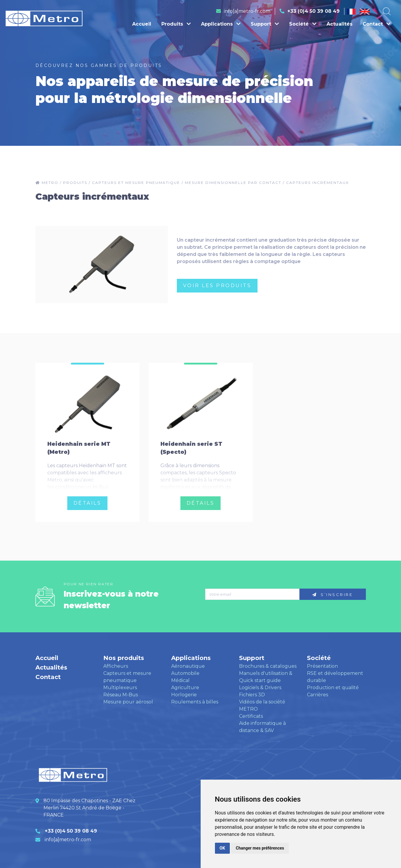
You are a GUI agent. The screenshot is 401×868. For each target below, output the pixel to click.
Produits (176, 24)
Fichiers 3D (252, 695)
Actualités (340, 24)
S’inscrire (333, 595)
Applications (221, 24)
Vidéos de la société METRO (262, 705)
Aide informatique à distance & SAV (262, 727)
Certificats (251, 716)
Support (265, 24)
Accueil (142, 24)
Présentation (322, 666)
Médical (180, 680)
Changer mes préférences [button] (260, 848)
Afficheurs (116, 666)
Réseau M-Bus (121, 695)
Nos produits (124, 658)
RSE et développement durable (335, 677)
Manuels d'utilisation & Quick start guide (266, 677)
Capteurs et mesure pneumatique (127, 677)
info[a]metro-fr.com (247, 11)
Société (303, 24)
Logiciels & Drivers (260, 688)
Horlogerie (184, 695)
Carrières (317, 695)
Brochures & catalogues (268, 666)
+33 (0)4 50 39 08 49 (313, 11)
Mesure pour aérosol (128, 702)
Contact (377, 24)
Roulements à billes (195, 702)
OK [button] (223, 848)
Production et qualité (333, 688)
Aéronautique (188, 666)
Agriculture (185, 688)
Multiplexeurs (120, 688)
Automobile (185, 673)
